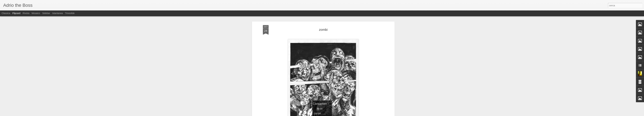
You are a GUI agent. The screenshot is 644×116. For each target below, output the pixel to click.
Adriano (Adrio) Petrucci (339, 96)
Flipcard (16, 13)
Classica (6, 13)
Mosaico (36, 13)
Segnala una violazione (345, 114)
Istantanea (58, 13)
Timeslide (70, 13)
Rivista (26, 13)
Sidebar (46, 13)
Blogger (332, 114)
